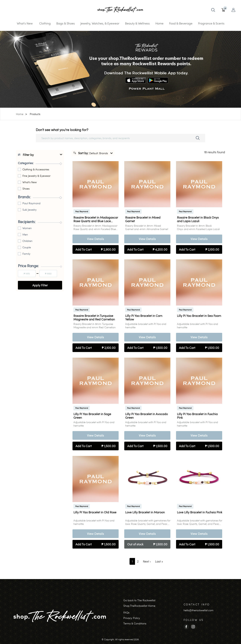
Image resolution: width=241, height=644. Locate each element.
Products (35, 114)
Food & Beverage (181, 23)
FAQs (126, 612)
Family (26, 254)
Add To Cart (96, 249)
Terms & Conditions (135, 623)
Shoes (26, 189)
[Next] (147, 561)
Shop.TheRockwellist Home (139, 606)
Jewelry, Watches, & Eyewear (100, 23)
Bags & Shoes (66, 23)
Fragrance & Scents (211, 23)
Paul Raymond (31, 203)
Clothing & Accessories (36, 169)
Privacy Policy (132, 618)
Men (25, 234)
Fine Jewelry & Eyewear (36, 176)
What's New (25, 23)
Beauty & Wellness (137, 23)
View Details (95, 239)
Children (27, 241)
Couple (27, 247)
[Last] (159, 561)
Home (159, 23)
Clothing (45, 23)
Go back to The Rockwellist (139, 600)
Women (27, 228)
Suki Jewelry (29, 210)
